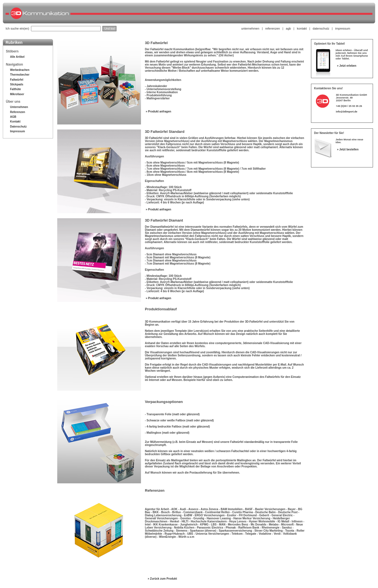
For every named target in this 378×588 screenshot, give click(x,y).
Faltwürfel (17, 80)
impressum (343, 28)
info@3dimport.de (347, 112)
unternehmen (250, 28)
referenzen (273, 28)
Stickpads (17, 84)
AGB (13, 117)
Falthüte (15, 89)
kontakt (302, 28)
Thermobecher (20, 75)
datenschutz (321, 28)
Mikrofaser (17, 94)
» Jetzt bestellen (348, 149)
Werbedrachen (20, 70)
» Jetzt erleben (347, 66)
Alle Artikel (17, 57)
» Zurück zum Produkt (162, 579)
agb (288, 28)
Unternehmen (19, 107)
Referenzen (18, 112)
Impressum (17, 131)
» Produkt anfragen (158, 111)
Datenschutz (18, 127)
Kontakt (15, 122)
